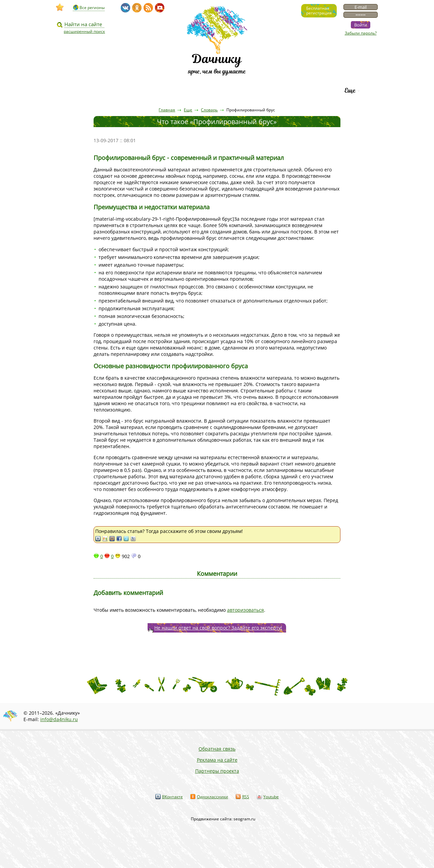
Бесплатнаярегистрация (319, 11)
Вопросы (197, 90)
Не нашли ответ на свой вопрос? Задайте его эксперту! (218, 628)
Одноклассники (212, 797)
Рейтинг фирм (308, 90)
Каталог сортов (249, 90)
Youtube (271, 797)
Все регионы (92, 8)
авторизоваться (246, 610)
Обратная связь (217, 749)
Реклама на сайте (217, 760)
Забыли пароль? (361, 33)
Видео (87, 90)
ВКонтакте (172, 797)
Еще (350, 90)
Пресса (160, 90)
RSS (246, 797)
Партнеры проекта (217, 771)
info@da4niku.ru (59, 719)
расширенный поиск (84, 31)
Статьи (123, 90)
